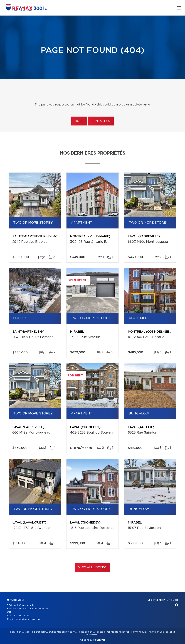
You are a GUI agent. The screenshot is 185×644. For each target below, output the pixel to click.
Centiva (99, 640)
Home (79, 121)
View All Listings (92, 568)
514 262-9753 (21, 616)
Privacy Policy (139, 632)
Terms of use (156, 632)
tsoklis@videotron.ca (27, 619)
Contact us (101, 121)
